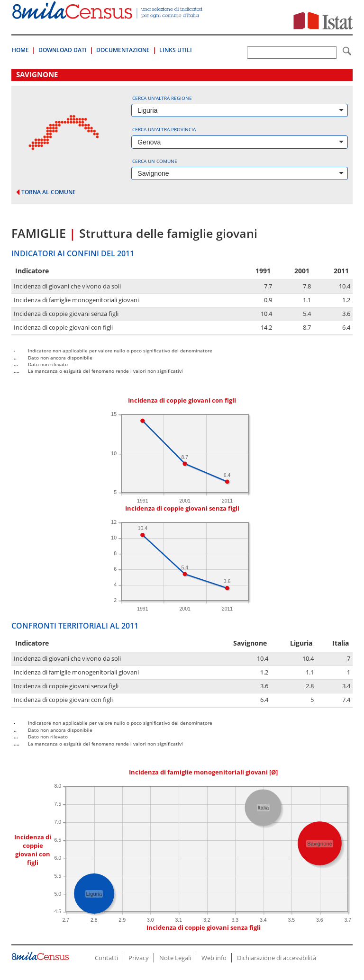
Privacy (139, 958)
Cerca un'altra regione (162, 98)
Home (20, 50)
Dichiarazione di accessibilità (277, 958)
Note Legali (175, 958)
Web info (214, 958)
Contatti (106, 958)
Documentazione (123, 50)
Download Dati (63, 50)
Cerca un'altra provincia (164, 129)
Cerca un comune (155, 161)
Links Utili (176, 50)
